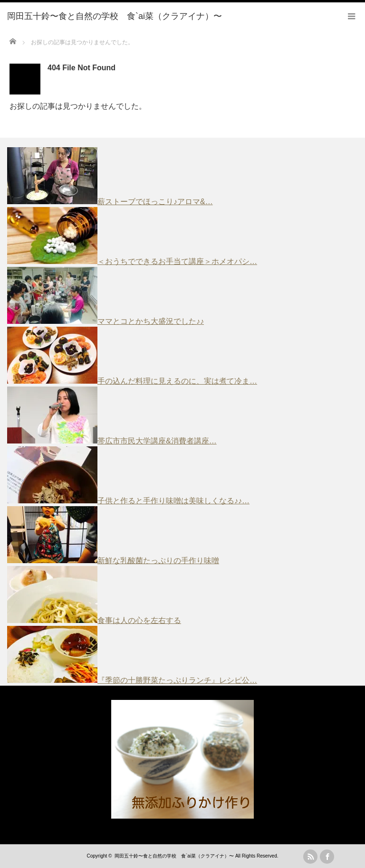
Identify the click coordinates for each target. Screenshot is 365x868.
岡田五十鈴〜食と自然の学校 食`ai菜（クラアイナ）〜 (174, 856)
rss (310, 857)
